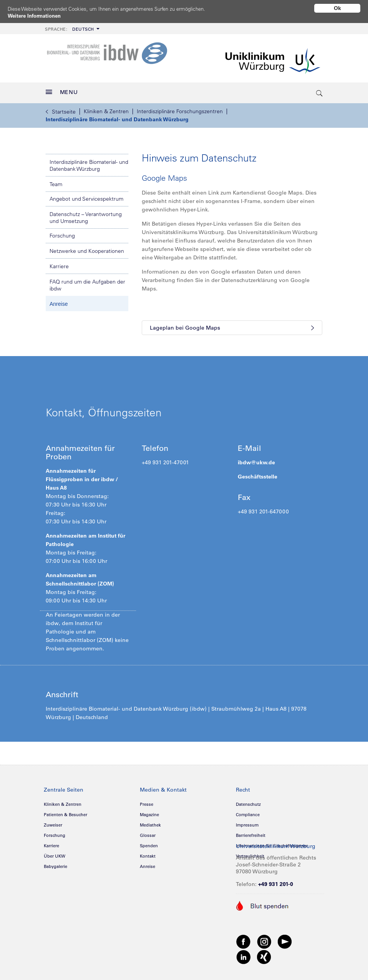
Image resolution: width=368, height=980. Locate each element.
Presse (147, 802)
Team (56, 181)
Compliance (248, 812)
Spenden (149, 843)
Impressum (247, 822)
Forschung (62, 233)
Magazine (149, 812)
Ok (337, 8)
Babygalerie (56, 864)
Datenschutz (248, 802)
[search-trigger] (320, 90)
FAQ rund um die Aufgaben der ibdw (87, 282)
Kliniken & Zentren (106, 109)
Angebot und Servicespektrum (86, 196)
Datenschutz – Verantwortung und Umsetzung (86, 215)
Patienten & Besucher (65, 812)
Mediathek (150, 822)
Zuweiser (53, 822)
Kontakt (148, 853)
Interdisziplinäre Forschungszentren (180, 109)
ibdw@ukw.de (256, 460)
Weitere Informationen (37, 16)
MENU (62, 89)
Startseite (61, 109)
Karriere (59, 264)
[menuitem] (71, 26)
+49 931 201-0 (276, 881)
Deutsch (70, 26)
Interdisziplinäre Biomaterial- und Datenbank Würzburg (117, 117)
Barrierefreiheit (251, 833)
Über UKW (55, 853)
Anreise (59, 301)
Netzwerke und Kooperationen (87, 248)
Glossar (148, 833)
